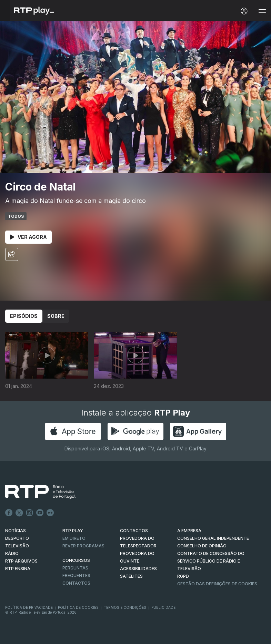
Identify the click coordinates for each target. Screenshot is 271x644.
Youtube (40, 513)
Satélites (131, 576)
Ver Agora (28, 237)
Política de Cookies (78, 607)
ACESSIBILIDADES (138, 569)
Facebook (9, 513)
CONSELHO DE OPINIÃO (202, 546)
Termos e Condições (125, 607)
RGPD (183, 576)
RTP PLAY (73, 531)
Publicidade (163, 607)
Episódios (24, 316)
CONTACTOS (134, 531)
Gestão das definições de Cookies (217, 584)
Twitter (19, 513)
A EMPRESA (189, 531)
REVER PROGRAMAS (83, 546)
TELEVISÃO (17, 546)
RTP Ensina (18, 569)
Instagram (30, 513)
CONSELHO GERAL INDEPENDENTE (213, 538)
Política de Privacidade (29, 607)
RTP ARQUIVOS (21, 561)
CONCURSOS (76, 560)
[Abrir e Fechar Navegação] (262, 11)
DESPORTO (17, 538)
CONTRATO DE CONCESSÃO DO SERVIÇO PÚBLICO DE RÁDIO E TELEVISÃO (211, 561)
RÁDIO (12, 553)
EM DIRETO (74, 538)
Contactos (76, 583)
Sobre (56, 316)
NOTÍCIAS (16, 531)
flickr (50, 513)
